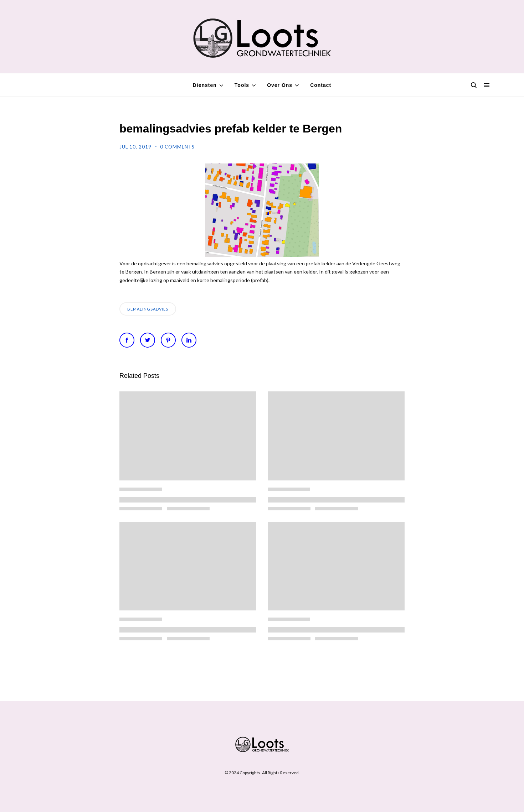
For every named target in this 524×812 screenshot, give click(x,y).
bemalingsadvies (148, 309)
